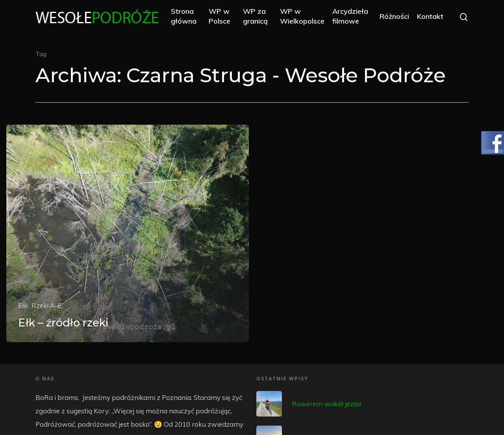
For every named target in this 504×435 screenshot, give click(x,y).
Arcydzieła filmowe (351, 17)
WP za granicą (256, 17)
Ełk (23, 305)
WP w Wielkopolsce (303, 17)
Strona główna (186, 17)
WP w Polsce (221, 17)
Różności (394, 17)
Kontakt (430, 17)
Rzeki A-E (46, 305)
